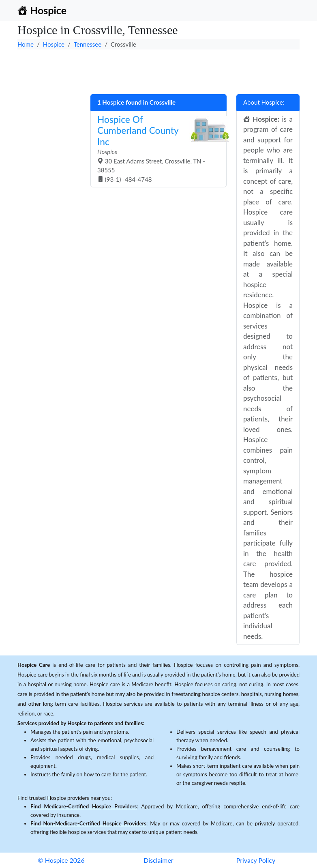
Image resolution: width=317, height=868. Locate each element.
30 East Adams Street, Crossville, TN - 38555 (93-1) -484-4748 (155, 148)
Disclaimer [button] (158, 860)
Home (26, 44)
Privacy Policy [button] (256, 860)
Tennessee (88, 44)
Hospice (54, 44)
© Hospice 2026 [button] (61, 860)
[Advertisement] (158, 70)
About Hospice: (264, 102)
